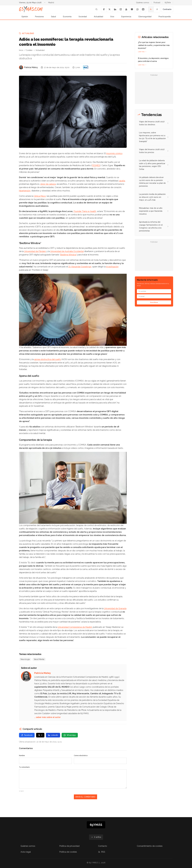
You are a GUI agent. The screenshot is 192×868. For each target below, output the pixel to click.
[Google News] (143, 9)
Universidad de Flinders (35, 251)
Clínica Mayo (40, 196)
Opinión (25, 17)
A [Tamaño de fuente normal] (157, 9)
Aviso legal (26, 852)
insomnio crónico (114, 153)
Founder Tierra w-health (85, 211)
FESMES (96, 165)
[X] (109, 9)
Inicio (21, 50)
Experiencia (126, 17)
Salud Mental (39, 659)
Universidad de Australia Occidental (67, 251)
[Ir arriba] (96, 837)
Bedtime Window (68, 255)
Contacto (103, 846)
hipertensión (25, 191)
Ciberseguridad (145, 17)
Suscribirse (154, 302)
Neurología (25, 659)
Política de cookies (68, 852)
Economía (67, 17)
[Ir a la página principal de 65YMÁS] (31, 9)
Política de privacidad (69, 846)
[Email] (132, 9)
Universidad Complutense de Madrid (75, 627)
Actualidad (98, 17)
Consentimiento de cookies (150, 846)
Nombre (22, 756)
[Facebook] (104, 9)
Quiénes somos (143, 3)
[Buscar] (96, 9)
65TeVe (168, 3)
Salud (53, 17)
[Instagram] (121, 9)
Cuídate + (30, 50)
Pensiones (39, 17)
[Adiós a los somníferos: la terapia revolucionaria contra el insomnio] (86, 67)
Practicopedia (165, 17)
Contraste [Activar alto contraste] (167, 9)
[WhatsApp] (138, 9)
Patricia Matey (31, 67)
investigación (112, 267)
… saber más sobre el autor (47, 717)
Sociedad (83, 17)
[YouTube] (126, 9)
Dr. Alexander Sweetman (80, 267)
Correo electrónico (81, 756)
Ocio (112, 17)
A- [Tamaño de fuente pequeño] (151, 9)
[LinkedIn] (115, 9)
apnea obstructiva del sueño (48, 359)
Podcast (157, 3)
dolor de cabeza (48, 184)
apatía (122, 181)
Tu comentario (24, 767)
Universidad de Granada (115, 608)
